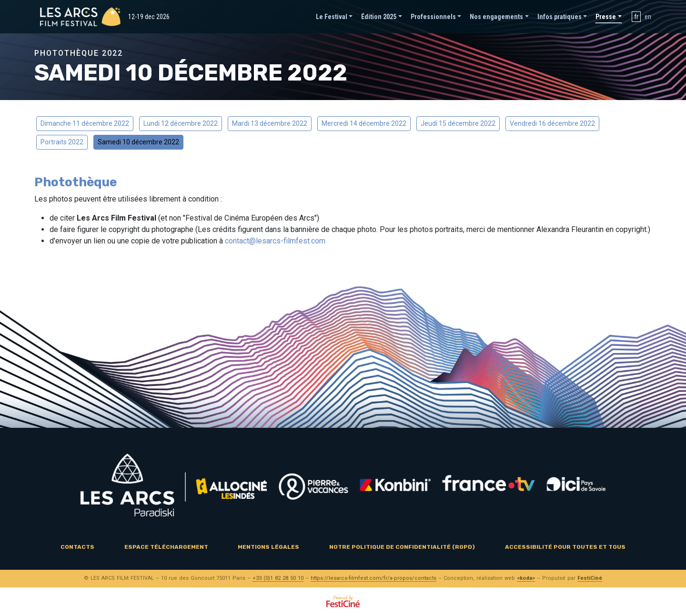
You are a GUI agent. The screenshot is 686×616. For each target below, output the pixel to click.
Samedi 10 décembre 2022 (138, 142)
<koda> (526, 578)
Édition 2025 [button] (379, 17)
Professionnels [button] (433, 17)
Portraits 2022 (62, 142)
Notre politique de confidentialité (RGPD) (402, 547)
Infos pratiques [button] (560, 17)
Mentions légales (268, 547)
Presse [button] (606, 17)
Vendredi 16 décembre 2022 (552, 123)
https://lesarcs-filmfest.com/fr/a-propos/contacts (373, 578)
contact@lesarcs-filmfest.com (275, 241)
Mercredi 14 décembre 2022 (364, 123)
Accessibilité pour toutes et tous (565, 547)
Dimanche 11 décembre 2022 (85, 123)
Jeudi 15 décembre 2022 (458, 123)
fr (636, 17)
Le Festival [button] (332, 17)
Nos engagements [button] (496, 17)
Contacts (77, 547)
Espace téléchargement (166, 547)
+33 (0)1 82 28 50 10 (278, 578)
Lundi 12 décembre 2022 (181, 123)
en (648, 17)
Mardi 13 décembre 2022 (270, 123)
